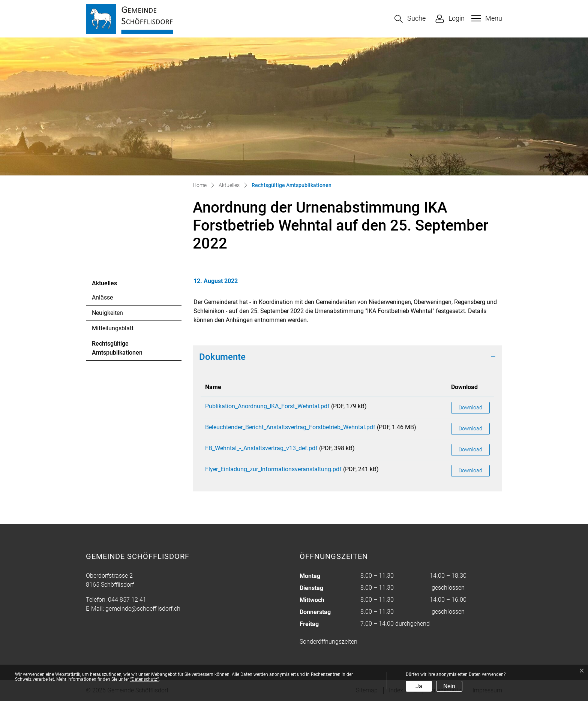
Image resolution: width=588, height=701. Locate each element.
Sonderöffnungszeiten (328, 642)
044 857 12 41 (127, 600)
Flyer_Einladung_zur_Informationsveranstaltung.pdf (273, 469)
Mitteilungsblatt (113, 328)
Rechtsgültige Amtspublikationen (117, 350)
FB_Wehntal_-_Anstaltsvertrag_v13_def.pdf (261, 448)
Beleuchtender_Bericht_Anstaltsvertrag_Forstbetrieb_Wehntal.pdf (290, 427)
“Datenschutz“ (144, 679)
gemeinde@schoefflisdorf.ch (143, 609)
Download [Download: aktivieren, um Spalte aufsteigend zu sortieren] (464, 387)
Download (470, 407)
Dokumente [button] (222, 357)
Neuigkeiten (107, 313)
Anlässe (102, 297)
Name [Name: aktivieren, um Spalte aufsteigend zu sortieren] (213, 387)
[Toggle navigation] (486, 18)
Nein (449, 686)
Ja (419, 686)
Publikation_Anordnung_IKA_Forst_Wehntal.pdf (267, 406)
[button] (410, 19)
